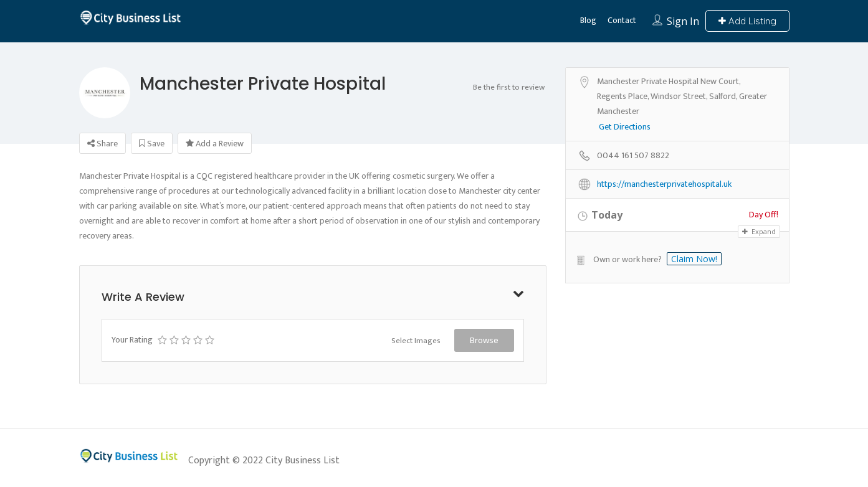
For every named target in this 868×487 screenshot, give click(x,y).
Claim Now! (694, 259)
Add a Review (215, 144)
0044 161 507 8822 (633, 156)
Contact (622, 20)
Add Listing (747, 21)
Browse (484, 340)
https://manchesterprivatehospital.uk (664, 185)
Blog (588, 20)
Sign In (683, 21)
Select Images (416, 341)
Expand (759, 231)
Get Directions (625, 127)
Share (103, 144)
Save (152, 144)
